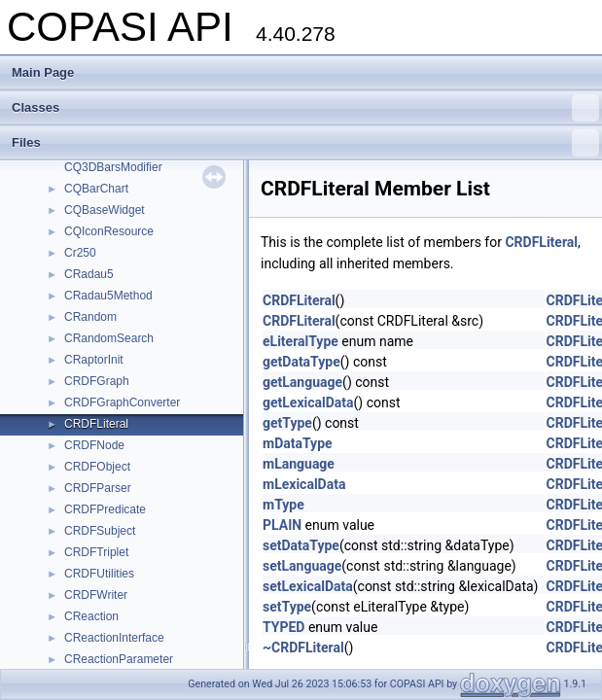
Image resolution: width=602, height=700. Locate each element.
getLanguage (302, 382)
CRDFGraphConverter (122, 402)
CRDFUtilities (99, 574)
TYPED (283, 627)
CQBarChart (96, 189)
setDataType (301, 545)
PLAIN (282, 525)
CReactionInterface (114, 638)
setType (287, 607)
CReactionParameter (119, 659)
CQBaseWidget (105, 210)
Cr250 (80, 253)
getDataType (301, 362)
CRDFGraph (97, 381)
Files (305, 143)
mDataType (298, 443)
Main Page (43, 72)
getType (287, 423)
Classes (305, 108)
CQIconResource (109, 231)
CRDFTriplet (96, 552)
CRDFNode (94, 445)
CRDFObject (97, 467)
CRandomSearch (109, 338)
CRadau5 (89, 274)
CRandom (90, 317)
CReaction (91, 616)
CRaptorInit (94, 360)
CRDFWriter (96, 595)
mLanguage (299, 464)
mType (283, 505)
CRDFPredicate (105, 509)
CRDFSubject (100, 531)
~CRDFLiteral (303, 647)
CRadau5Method (108, 296)
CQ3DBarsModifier (113, 167)
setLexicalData (308, 586)
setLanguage (302, 566)
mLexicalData (304, 484)
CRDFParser (98, 488)
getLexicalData (308, 402)
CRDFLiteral (96, 424)
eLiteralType (301, 341)
